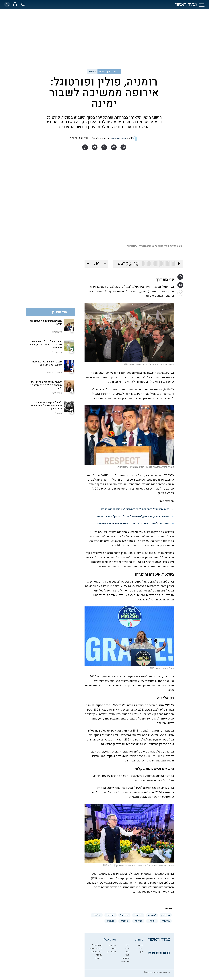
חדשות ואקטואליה (109, 71)
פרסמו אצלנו (96, 945)
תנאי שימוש (97, 952)
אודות (113, 948)
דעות (141, 948)
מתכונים (126, 958)
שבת (127, 952)
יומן (142, 952)
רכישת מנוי (111, 952)
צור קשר (112, 945)
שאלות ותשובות (98, 957)
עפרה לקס (57, 393)
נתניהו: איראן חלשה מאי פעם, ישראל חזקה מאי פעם (47, 363)
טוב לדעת (125, 961)
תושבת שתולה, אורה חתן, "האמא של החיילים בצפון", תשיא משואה (133, 516)
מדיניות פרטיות (95, 948)
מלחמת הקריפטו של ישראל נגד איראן (46, 323)
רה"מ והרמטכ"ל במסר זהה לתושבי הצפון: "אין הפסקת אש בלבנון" (135, 509)
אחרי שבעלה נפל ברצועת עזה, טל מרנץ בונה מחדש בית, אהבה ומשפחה (46, 344)
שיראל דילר (57, 352)
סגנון (127, 955)
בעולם (92, 71)
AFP (131, 138)
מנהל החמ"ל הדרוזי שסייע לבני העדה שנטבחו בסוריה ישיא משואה (133, 523)
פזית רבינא (57, 332)
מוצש (127, 948)
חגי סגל (59, 413)
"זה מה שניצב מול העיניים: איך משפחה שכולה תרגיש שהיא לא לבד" (46, 385)
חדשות (140, 945)
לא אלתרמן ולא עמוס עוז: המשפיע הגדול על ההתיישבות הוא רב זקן (46, 405)
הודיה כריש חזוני (54, 373)
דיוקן (127, 945)
